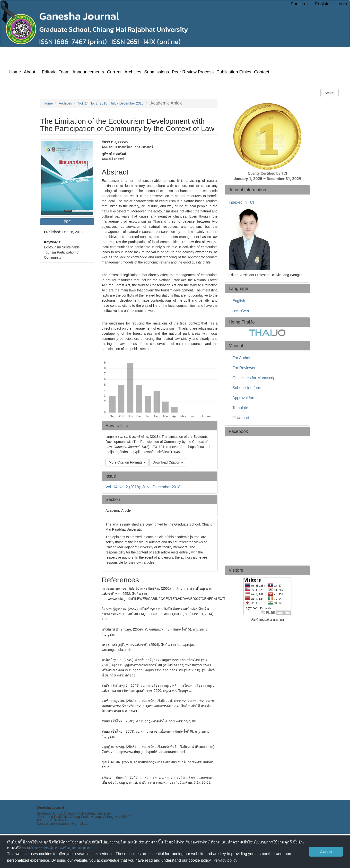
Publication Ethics (234, 72)
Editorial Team (56, 72)
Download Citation (168, 462)
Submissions (157, 72)
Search (330, 93)
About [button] (31, 72)
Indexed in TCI (241, 202)
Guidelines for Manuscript (254, 378)
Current (114, 72)
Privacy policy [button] (225, 860)
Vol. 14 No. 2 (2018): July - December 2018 (111, 103)
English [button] (300, 4)
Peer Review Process (193, 72)
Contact (262, 72)
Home (15, 72)
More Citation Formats (127, 462)
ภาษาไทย (241, 311)
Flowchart (241, 418)
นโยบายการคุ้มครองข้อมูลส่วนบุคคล (60, 848)
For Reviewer (244, 368)
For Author (241, 358)
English (239, 301)
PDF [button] (67, 222)
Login (342, 4)
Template (240, 408)
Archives (133, 72)
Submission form (247, 388)
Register (323, 4)
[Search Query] (296, 93)
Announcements (88, 72)
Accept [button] (326, 852)
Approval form (245, 398)
